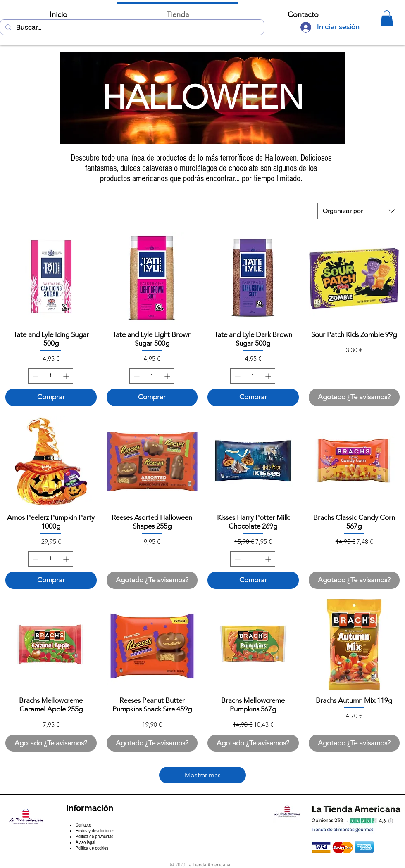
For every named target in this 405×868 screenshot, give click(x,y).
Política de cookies (92, 848)
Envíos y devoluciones (95, 831)
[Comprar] (51, 397)
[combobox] (359, 211)
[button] (387, 18)
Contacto (83, 825)
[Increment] (67, 376)
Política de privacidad (95, 837)
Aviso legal (85, 842)
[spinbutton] (51, 376)
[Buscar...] (131, 28)
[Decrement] (35, 376)
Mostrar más (203, 775)
